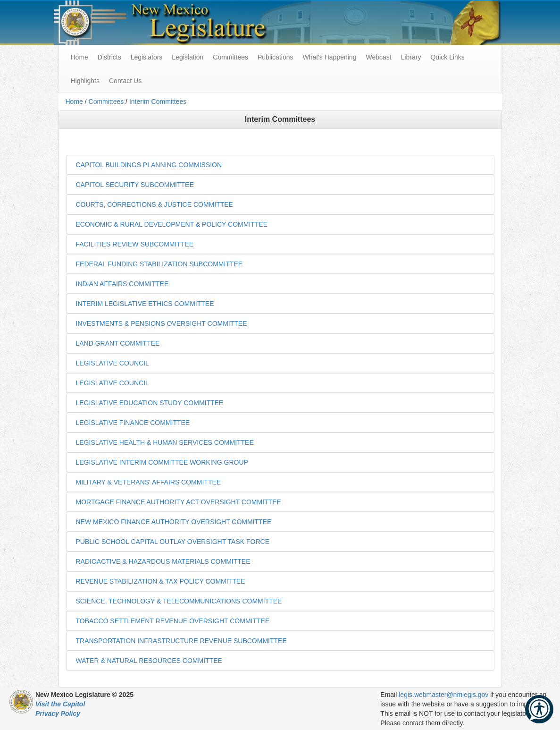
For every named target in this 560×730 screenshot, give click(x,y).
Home (74, 102)
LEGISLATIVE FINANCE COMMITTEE (133, 423)
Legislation (188, 57)
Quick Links (447, 57)
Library (411, 57)
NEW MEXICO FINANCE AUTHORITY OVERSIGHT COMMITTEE (174, 522)
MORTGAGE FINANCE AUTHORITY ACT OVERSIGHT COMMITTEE (179, 502)
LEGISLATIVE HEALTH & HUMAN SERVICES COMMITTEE (165, 442)
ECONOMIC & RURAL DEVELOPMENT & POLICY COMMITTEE (172, 224)
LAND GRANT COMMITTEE (118, 343)
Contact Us (125, 81)
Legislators (147, 57)
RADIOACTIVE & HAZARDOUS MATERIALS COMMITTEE (163, 561)
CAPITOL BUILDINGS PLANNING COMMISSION (149, 165)
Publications (276, 57)
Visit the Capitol (60, 704)
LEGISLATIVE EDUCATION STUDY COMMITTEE (150, 403)
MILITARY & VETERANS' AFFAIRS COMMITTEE (149, 482)
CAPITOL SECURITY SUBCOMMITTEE (135, 185)
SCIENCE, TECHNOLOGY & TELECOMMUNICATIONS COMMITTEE (179, 601)
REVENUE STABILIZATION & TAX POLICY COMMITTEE (161, 581)
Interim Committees (158, 102)
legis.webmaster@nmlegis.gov (443, 695)
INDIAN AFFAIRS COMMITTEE (122, 284)
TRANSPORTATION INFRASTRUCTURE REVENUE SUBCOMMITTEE (181, 641)
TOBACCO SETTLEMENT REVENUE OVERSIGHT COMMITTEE (173, 621)
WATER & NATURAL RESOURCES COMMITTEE (149, 661)
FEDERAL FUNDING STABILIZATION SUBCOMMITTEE (159, 264)
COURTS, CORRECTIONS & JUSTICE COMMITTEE (155, 204)
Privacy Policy (58, 713)
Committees (230, 57)
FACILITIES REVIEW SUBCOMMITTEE (135, 244)
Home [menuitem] (79, 57)
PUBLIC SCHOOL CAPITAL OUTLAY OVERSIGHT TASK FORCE (173, 542)
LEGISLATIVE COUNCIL (113, 363)
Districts (109, 57)
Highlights (85, 81)
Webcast (378, 57)
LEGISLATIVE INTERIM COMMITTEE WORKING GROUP (162, 462)
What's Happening (329, 57)
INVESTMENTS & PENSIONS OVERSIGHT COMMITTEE (162, 323)
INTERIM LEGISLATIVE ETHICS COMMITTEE (145, 304)
